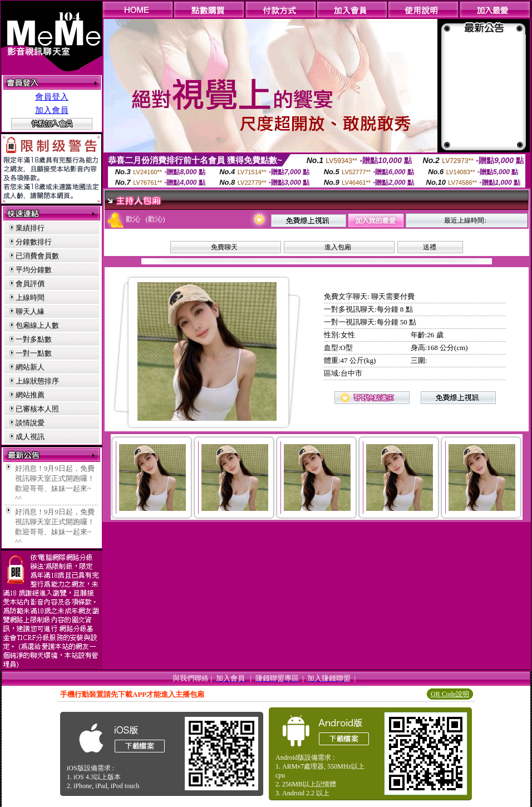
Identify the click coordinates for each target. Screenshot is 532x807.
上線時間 (30, 297)
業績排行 (30, 228)
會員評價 (30, 284)
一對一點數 (34, 353)
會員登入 (52, 97)
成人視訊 (30, 437)
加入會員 (52, 110)
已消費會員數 (37, 256)
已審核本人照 (37, 409)
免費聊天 (224, 247)
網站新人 (30, 367)
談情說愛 (30, 423)
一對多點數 (34, 339)
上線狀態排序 (37, 381)
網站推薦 (30, 395)
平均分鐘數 (34, 270)
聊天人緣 (30, 311)
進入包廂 (338, 247)
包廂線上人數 (37, 325)
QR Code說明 (450, 694)
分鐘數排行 (34, 242)
